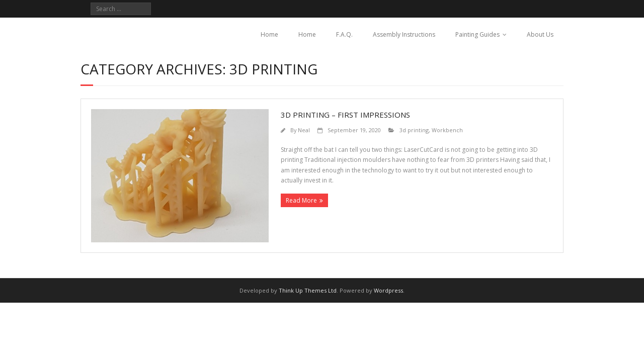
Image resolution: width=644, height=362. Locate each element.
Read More (301, 200)
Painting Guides (477, 34)
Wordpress (388, 290)
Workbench (447, 130)
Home (269, 34)
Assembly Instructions (404, 34)
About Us (540, 34)
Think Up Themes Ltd (308, 290)
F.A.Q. (344, 34)
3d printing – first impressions (345, 115)
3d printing (414, 130)
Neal (304, 130)
